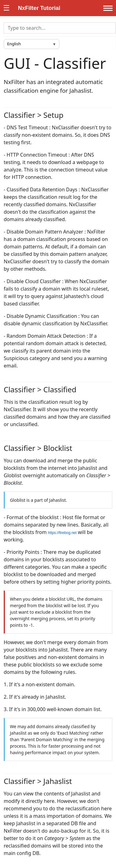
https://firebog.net (62, 533)
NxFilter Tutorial (39, 8)
